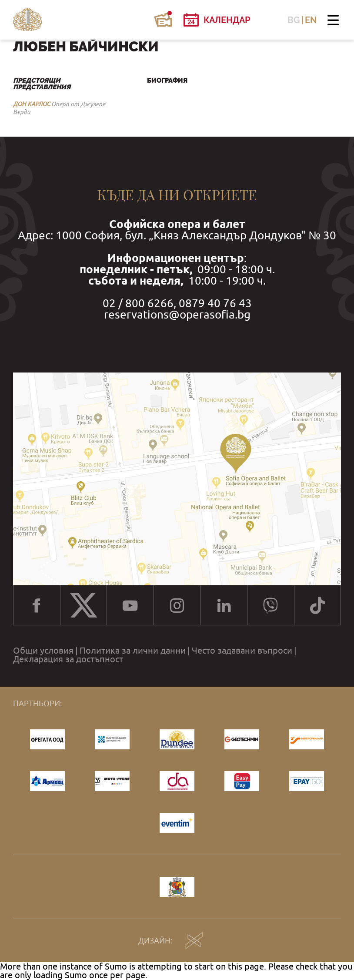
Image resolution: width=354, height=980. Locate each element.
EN (311, 20)
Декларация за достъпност (68, 659)
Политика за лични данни (133, 651)
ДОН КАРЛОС (32, 104)
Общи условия (43, 651)
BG (294, 20)
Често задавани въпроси (242, 651)
